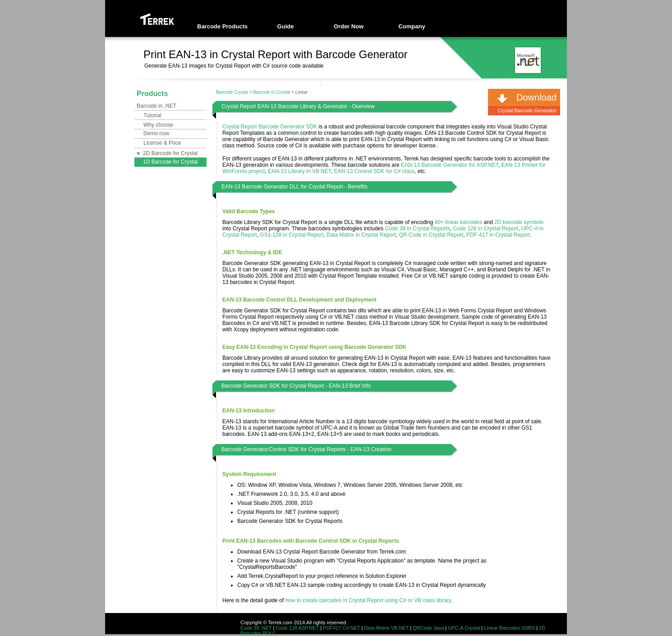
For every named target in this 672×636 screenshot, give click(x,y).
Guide (286, 26)
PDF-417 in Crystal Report (498, 235)
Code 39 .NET (256, 628)
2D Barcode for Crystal (167, 153)
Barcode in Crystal (272, 92)
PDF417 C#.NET (341, 628)
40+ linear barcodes (458, 222)
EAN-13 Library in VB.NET (299, 171)
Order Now (349, 26)
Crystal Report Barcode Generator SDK (270, 127)
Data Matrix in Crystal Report (361, 235)
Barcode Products (222, 26)
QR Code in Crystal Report (431, 235)
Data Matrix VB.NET (386, 628)
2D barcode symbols (519, 222)
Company (412, 26)
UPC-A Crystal (464, 628)
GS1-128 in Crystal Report (292, 235)
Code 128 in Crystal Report (486, 229)
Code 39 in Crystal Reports (418, 229)
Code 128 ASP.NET (298, 628)
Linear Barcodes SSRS (509, 628)
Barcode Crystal (232, 92)
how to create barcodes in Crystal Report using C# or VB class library (368, 600)
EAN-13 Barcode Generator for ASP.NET (450, 165)
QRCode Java (428, 628)
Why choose (158, 125)
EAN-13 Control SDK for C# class (374, 171)
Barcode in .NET (156, 106)
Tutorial (152, 115)
